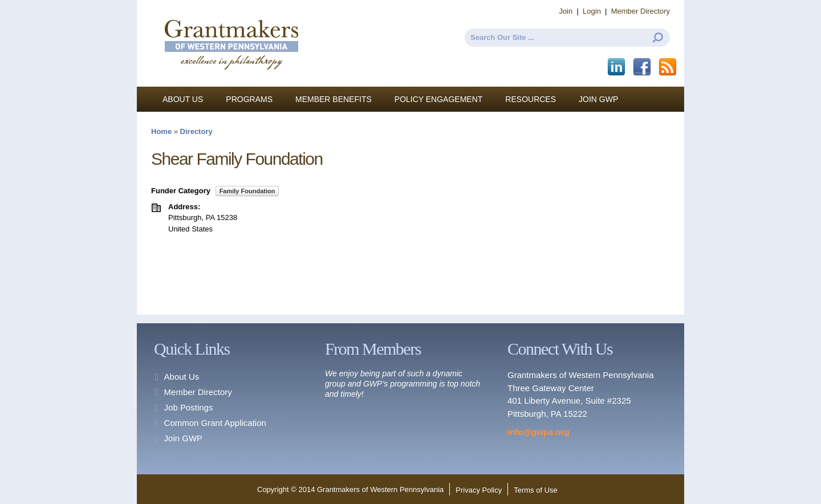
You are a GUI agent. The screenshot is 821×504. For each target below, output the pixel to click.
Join (566, 11)
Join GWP (598, 99)
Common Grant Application (215, 423)
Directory (196, 131)
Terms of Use (536, 490)
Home (161, 131)
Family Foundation (247, 191)
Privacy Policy (479, 490)
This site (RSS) (668, 67)
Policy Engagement (439, 99)
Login (592, 11)
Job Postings (189, 407)
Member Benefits (334, 99)
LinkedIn (617, 67)
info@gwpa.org (538, 432)
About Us (183, 99)
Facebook (643, 67)
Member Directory (641, 11)
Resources (531, 99)
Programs (249, 99)
